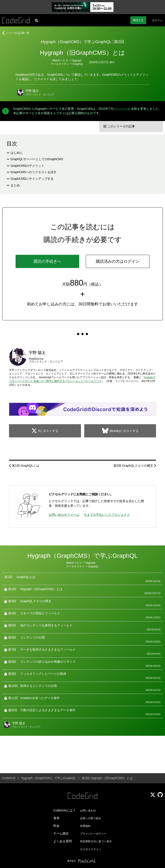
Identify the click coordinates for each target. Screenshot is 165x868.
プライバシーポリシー (93, 834)
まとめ (15, 185)
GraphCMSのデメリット (27, 166)
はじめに (17, 153)
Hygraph (77, 61)
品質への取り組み (91, 818)
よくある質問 (63, 841)
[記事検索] (36, 20)
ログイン (157, 20)
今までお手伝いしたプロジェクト (107, 515)
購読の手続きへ (47, 261)
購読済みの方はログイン (118, 261)
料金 (56, 826)
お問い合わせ (88, 811)
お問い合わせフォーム (64, 515)
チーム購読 (61, 833)
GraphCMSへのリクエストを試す (34, 172)
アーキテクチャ (60, 64)
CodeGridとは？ (65, 810)
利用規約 (85, 826)
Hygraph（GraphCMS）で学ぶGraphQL (76, 42)
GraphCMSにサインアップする (32, 179)
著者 (56, 818)
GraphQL (78, 64)
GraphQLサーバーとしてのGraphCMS (37, 159)
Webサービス (60, 61)
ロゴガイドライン (91, 849)
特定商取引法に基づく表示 (96, 841)
